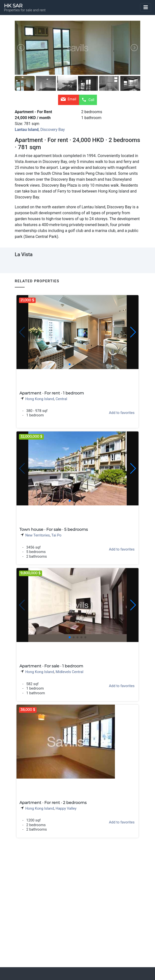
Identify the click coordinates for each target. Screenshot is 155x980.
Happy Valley (66, 808)
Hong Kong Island (40, 399)
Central (61, 399)
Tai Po (56, 535)
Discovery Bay (53, 130)
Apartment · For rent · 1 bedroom (52, 393)
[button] (133, 332)
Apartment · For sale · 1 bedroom (51, 666)
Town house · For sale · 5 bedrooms (54, 529)
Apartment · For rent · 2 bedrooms (53, 803)
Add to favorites (122, 413)
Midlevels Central (70, 672)
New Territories (38, 535)
